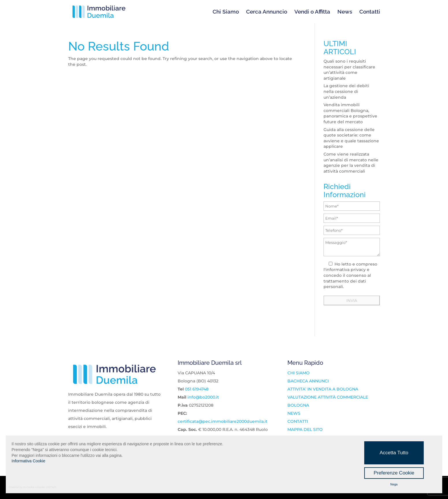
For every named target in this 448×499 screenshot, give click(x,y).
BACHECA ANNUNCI (308, 381)
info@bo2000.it (203, 397)
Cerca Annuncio (267, 12)
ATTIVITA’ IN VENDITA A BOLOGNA (323, 389)
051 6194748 (197, 389)
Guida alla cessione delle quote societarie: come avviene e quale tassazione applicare (351, 138)
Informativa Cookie (28, 461)
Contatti (370, 12)
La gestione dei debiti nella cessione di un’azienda (346, 91)
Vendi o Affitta (312, 12)
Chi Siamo (226, 12)
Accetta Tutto (394, 453)
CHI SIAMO (299, 373)
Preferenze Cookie (394, 473)
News (345, 12)
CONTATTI (298, 421)
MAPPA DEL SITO (305, 429)
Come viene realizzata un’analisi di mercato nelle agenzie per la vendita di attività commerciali (351, 163)
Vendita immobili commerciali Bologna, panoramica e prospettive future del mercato (350, 113)
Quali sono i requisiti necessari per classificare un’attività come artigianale (349, 70)
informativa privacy (346, 270)
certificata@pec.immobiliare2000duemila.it (223, 421)
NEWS (294, 413)
